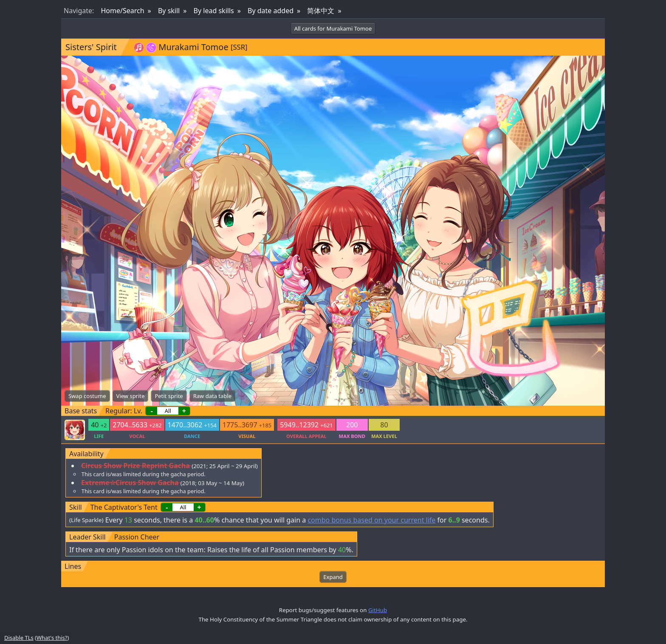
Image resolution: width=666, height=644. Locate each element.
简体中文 (321, 11)
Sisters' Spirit (91, 47)
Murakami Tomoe (193, 47)
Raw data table (212, 396)
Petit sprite (169, 396)
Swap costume (87, 396)
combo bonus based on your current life (371, 520)
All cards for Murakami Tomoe (333, 28)
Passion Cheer (137, 537)
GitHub (378, 610)
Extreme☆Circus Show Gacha (130, 483)
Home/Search (122, 11)
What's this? (52, 638)
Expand (333, 577)
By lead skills (214, 11)
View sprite (131, 396)
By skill (169, 11)
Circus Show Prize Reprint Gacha (135, 466)
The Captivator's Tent (124, 507)
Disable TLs (19, 638)
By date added (271, 11)
